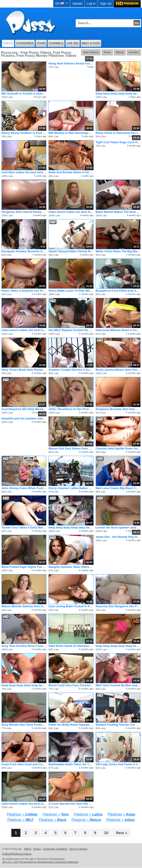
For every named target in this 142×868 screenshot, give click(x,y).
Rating (120, 52)
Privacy (37, 849)
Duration (134, 52)
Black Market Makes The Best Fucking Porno (118, 212)
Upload (77, 3)
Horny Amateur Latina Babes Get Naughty (71, 488)
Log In (91, 3)
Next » (122, 833)
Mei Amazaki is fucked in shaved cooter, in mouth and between (24, 93)
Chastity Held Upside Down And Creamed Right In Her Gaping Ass (118, 448)
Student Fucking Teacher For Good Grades (118, 725)
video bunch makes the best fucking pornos (71, 212)
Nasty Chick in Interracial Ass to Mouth (118, 133)
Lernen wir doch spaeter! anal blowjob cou (118, 527)
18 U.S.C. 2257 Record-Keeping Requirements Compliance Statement (40, 862)
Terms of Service (78, 849)
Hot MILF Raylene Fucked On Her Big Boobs (71, 330)
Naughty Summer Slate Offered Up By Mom (71, 567)
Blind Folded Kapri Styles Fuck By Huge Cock (24, 567)
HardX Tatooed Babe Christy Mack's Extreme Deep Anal (71, 251)
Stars (41, 43)
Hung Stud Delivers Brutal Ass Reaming (71, 63)
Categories (25, 43)
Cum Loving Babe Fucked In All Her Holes (71, 606)
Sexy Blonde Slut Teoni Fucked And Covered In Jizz (24, 725)
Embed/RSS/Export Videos (17, 854)
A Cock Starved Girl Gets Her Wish (71, 804)
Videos (8, 43)
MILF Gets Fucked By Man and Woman (118, 685)
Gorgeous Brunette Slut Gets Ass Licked (118, 409)
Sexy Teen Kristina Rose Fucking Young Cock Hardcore (24, 646)
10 (106, 833)
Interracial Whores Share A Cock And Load (118, 330)
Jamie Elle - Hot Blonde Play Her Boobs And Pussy (118, 537)
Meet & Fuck (91, 43)
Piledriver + (22, 814)
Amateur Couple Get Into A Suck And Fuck (71, 370)
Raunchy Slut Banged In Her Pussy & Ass (118, 606)
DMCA (28, 849)
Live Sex (73, 43)
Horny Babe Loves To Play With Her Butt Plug (71, 291)
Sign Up (106, 3)
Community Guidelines (55, 849)
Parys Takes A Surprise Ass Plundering (24, 291)
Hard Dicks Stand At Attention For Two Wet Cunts (71, 646)
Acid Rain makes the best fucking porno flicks (24, 172)
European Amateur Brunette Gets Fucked (24, 251)
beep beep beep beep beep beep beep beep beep (118, 93)
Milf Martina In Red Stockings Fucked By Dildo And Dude (71, 133)
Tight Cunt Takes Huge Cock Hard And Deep (118, 142)
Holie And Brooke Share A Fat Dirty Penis (71, 172)
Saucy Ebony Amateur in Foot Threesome (24, 133)
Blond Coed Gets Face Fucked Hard (71, 685)
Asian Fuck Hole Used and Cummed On (24, 764)
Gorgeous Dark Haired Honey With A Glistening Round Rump (24, 212)
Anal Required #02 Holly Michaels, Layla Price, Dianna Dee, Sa (24, 409)
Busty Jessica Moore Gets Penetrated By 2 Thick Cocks (118, 370)
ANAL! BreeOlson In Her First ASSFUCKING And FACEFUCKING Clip (71, 409)
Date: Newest (91, 52)
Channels (56, 43)
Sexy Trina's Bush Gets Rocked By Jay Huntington (24, 370)
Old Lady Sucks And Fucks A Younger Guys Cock (118, 764)
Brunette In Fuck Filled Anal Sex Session (118, 291)
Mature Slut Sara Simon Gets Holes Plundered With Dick (71, 448)
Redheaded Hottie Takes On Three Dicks (71, 764)
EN (62, 3)
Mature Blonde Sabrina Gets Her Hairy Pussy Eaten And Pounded (24, 606)
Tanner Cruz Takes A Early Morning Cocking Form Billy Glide (24, 527)
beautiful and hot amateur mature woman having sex (24, 418)
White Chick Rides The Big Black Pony (118, 251)
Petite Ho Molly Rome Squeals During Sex (71, 725)
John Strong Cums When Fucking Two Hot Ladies (24, 488)
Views (107, 52)
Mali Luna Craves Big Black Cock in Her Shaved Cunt (118, 488)
